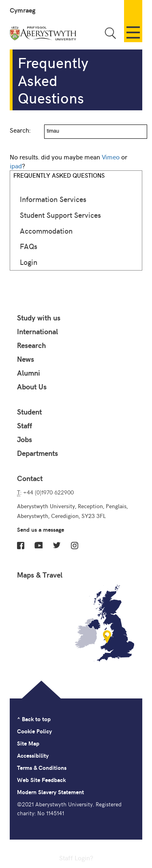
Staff (25, 425)
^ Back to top (34, 719)
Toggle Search (110, 33)
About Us (32, 387)
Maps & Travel (40, 575)
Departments (37, 453)
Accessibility (33, 755)
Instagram (75, 546)
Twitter (57, 545)
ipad (16, 165)
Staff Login (75, 857)
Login (29, 262)
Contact (30, 478)
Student (29, 412)
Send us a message (41, 530)
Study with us (39, 318)
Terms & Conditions (42, 768)
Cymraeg (22, 10)
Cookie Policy (34, 731)
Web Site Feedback (41, 780)
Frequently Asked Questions (59, 175)
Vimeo (111, 157)
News (26, 359)
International (37, 331)
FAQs (29, 246)
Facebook (21, 546)
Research (31, 345)
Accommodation (46, 231)
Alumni (29, 373)
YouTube (39, 545)
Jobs (25, 439)
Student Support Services (60, 215)
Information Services (53, 199)
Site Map (28, 743)
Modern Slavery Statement (50, 792)
